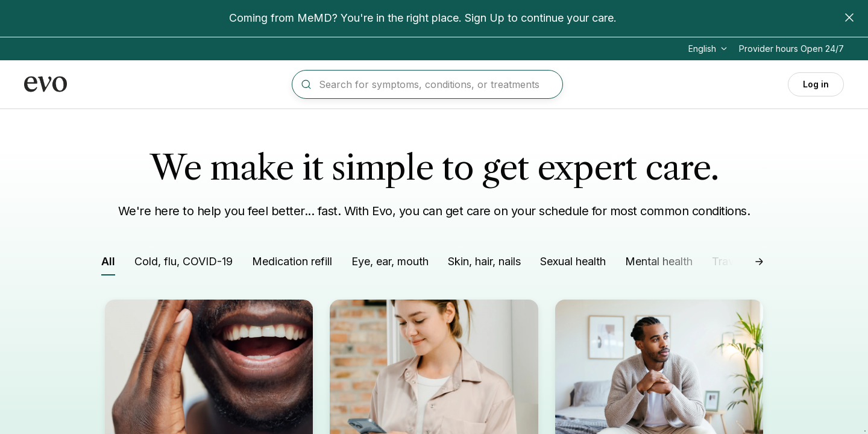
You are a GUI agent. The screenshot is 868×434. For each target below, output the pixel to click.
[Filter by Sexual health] (573, 264)
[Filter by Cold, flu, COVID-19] (184, 264)
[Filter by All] (108, 264)
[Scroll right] (759, 262)
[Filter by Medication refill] (292, 264)
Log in (816, 84)
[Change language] (709, 49)
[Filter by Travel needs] (744, 264)
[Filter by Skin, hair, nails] (484, 264)
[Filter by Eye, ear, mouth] (390, 264)
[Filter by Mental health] (659, 264)
